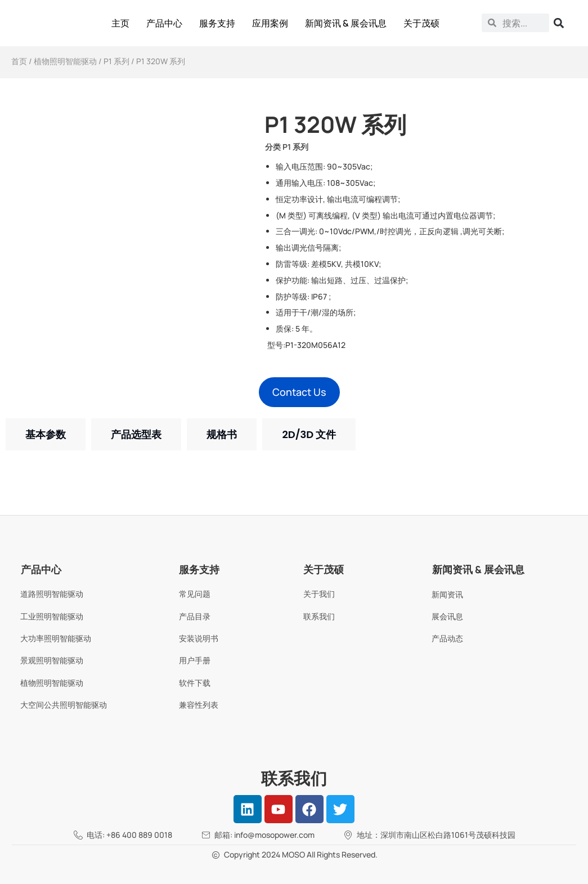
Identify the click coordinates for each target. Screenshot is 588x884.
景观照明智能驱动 (52, 660)
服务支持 (217, 23)
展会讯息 (447, 616)
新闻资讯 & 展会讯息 (346, 23)
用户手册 (195, 660)
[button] (299, 392)
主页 (120, 23)
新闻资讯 (447, 594)
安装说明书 (199, 638)
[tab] (46, 434)
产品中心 (164, 23)
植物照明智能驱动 (65, 61)
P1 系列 (116, 61)
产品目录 (195, 616)
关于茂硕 (421, 23)
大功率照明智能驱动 (56, 638)
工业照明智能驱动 (52, 616)
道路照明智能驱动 (52, 594)
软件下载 (195, 683)
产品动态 (447, 638)
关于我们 (319, 594)
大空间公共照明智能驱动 (64, 705)
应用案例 (270, 23)
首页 (19, 61)
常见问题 (195, 594)
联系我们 (319, 616)
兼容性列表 (199, 705)
